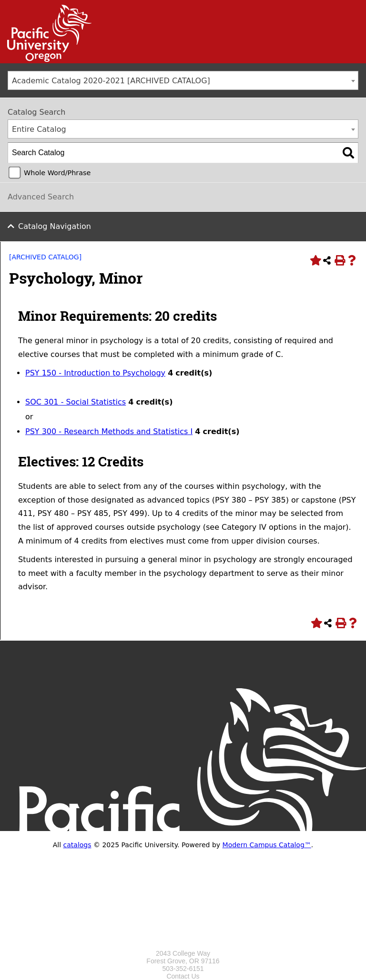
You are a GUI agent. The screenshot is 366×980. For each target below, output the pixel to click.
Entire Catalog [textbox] (39, 129)
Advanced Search (41, 197)
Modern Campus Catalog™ (267, 845)
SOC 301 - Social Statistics (76, 402)
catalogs (77, 845)
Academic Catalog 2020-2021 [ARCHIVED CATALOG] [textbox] (111, 81)
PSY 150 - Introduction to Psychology (95, 373)
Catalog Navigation (55, 226)
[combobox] (183, 80)
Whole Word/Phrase (57, 173)
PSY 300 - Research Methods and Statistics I (109, 431)
